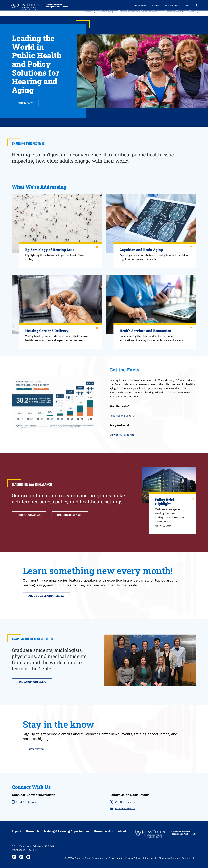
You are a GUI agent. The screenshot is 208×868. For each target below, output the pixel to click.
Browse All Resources (122, 435)
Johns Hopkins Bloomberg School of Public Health (169, 858)
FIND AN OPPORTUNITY (32, 682)
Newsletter (172, 5)
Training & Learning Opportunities (138, 11)
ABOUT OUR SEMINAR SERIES (46, 596)
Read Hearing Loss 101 (122, 416)
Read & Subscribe (24, 802)
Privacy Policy (133, 858)
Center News (140, 5)
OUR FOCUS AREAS (29, 515)
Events (156, 5)
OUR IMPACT (25, 103)
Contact (33, 850)
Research (105, 11)
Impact (88, 11)
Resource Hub (173, 11)
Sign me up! (36, 749)
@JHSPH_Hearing (122, 802)
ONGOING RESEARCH (70, 515)
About (192, 11)
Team (186, 5)
